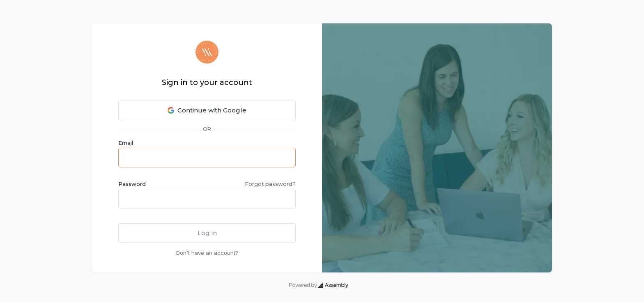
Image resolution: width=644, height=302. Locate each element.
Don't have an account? (207, 253)
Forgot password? (270, 184)
